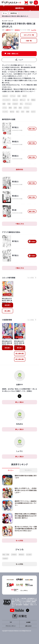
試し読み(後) (20, 359)
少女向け (15, 104)
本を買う (7, 305)
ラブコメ (13, 96)
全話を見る (20, 169)
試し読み (7, 311)
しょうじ (34, 30)
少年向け (14, 554)
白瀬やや (8, 30)
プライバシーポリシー (11, 626)
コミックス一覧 (29, 35)
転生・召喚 (6, 554)
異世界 (25, 96)
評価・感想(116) (13, 54)
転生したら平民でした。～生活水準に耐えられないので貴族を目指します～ (26, 490)
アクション (28, 104)
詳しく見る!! (19, 402)
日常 (15, 108)
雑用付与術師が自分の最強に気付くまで (26, 477)
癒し (21, 104)
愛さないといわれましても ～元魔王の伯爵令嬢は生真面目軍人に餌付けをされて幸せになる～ (26, 529)
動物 (10, 108)
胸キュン (23, 100)
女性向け (5, 96)
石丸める (17, 30)
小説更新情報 (7, 320)
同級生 (33, 100)
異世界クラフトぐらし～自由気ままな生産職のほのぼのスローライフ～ (26, 503)
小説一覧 (29, 41)
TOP (11, 622)
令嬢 (9, 104)
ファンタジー (6, 100)
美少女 (12, 112)
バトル (5, 108)
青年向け (21, 554)
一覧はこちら (20, 224)
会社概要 (28, 622)
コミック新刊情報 (9, 278)
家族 (20, 108)
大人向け (29, 554)
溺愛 (4, 104)
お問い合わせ (28, 626)
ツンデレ (5, 112)
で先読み (32, 241)
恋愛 (19, 96)
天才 (23, 112)
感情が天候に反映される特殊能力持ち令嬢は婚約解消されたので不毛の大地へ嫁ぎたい (26, 516)
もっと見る (20, 540)
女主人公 (15, 100)
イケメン (26, 108)
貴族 (28, 112)
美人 (18, 112)
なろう (33, 112)
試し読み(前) (20, 353)
